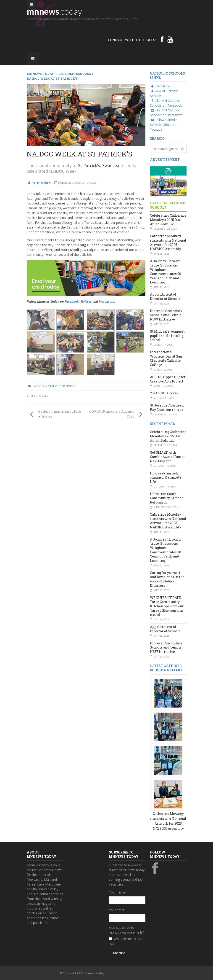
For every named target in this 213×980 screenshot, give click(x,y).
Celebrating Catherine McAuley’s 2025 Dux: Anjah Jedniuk (168, 220)
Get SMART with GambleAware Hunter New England (167, 457)
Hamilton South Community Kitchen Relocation (167, 498)
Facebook (72, 301)
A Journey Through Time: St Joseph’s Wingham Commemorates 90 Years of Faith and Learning (166, 272)
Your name (117, 892)
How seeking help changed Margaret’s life (166, 477)
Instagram (107, 301)
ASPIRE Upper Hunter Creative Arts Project (168, 379)
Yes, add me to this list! (125, 941)
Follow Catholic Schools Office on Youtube (164, 125)
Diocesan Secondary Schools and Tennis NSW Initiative (166, 315)
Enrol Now (160, 86)
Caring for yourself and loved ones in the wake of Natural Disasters (167, 579)
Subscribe (118, 953)
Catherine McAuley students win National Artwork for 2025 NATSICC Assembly (168, 242)
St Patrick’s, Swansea (99, 165)
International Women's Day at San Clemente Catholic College (166, 358)
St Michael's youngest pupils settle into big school (167, 336)
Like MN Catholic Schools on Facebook (166, 103)
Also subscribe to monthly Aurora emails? (126, 930)
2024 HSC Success (164, 393)
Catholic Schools (62, 386)
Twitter (86, 301)
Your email (117, 910)
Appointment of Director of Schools (165, 296)
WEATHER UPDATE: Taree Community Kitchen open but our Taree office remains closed (167, 606)
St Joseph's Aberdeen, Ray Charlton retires (167, 407)
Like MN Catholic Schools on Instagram (166, 113)
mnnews (54, 11)
